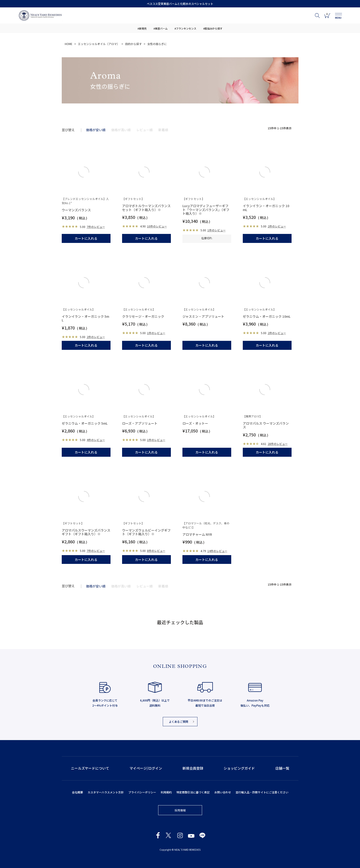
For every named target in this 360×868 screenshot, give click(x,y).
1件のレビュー (217, 230)
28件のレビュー (278, 444)
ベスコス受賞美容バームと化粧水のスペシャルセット (180, 4)
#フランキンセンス (185, 28)
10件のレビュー (157, 226)
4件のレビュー (96, 440)
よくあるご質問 (178, 721)
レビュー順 (145, 130)
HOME (69, 44)
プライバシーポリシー (142, 792)
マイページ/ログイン (146, 768)
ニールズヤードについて (90, 768)
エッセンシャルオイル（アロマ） (99, 44)
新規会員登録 (193, 768)
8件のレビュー (156, 551)
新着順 (163, 130)
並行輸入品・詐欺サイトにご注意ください (262, 792)
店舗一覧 (282, 768)
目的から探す (133, 44)
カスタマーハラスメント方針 (106, 792)
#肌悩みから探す (213, 28)
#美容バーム (161, 28)
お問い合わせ (223, 792)
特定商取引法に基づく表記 (193, 792)
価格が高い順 (121, 130)
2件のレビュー (277, 226)
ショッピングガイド (239, 768)
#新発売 (142, 28)
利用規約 (166, 792)
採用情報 (180, 810)
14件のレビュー (217, 551)
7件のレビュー (96, 227)
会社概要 (77, 792)
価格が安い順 (96, 130)
